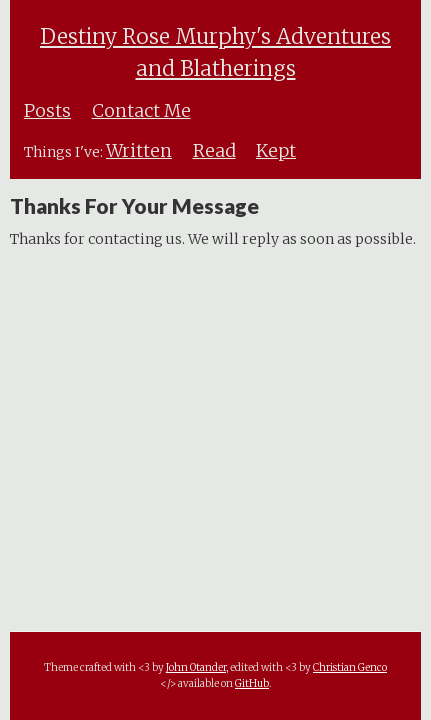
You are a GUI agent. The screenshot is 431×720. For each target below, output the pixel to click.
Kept (276, 151)
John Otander (196, 667)
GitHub (252, 683)
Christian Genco (350, 667)
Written (139, 151)
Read (214, 151)
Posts (47, 111)
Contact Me (141, 111)
